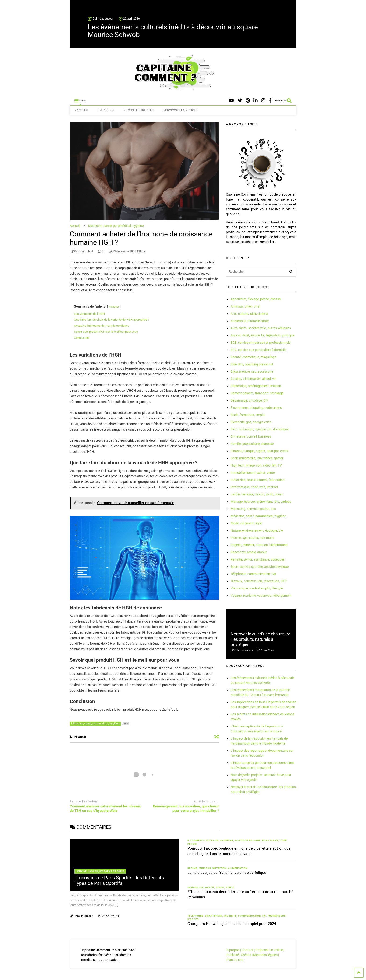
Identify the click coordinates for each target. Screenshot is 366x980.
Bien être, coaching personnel (252, 364)
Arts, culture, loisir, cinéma (249, 314)
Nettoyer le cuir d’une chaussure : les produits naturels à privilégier (260, 639)
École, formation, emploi (248, 415)
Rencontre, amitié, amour (249, 552)
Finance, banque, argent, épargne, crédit (259, 451)
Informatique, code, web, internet (254, 487)
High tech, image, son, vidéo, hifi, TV (256, 465)
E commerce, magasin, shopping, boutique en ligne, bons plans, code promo (237, 842)
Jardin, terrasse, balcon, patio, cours (257, 494)
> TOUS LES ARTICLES (139, 110)
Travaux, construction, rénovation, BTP (259, 581)
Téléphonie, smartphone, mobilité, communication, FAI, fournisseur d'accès (237, 918)
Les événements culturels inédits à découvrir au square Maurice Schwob (173, 31)
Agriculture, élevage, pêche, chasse (256, 299)
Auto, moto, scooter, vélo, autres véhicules (261, 328)
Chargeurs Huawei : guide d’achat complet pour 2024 (232, 924)
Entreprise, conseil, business (251, 436)
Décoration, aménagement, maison (256, 386)
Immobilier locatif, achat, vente (253, 473)
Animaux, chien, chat (246, 306)
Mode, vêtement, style (246, 523)
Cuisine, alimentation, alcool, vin (253, 379)
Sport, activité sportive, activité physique (260, 567)
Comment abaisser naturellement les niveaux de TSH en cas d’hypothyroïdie (105, 809)
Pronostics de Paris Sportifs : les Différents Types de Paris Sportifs (119, 880)
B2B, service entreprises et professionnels (260, 343)
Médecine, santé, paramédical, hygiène (258, 516)
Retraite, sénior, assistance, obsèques (258, 559)
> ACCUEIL (81, 110)
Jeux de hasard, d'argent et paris (100, 871)
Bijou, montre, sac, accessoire (252, 371)
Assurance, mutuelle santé (250, 321)
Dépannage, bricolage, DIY (249, 400)
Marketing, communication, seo (253, 509)
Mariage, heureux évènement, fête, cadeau (261, 502)
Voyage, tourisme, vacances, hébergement (261, 596)
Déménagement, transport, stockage (257, 393)
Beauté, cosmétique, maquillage (253, 357)
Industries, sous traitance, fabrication (258, 480)
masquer (114, 307)
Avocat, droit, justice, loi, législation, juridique (262, 335)
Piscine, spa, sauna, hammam (252, 538)
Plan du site (235, 960)
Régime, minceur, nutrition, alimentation (259, 545)
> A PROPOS (106, 110)
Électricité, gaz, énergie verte (251, 422)
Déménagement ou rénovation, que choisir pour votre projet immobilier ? (186, 809)
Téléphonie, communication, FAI (253, 574)
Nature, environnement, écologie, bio (257, 530)
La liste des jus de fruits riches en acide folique (227, 873)
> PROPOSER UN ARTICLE (180, 110)
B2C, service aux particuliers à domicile (258, 350)
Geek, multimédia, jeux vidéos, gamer (257, 458)
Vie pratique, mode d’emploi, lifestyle (257, 588)
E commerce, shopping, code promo (256, 408)
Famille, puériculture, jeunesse (252, 444)
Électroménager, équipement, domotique (260, 429)
